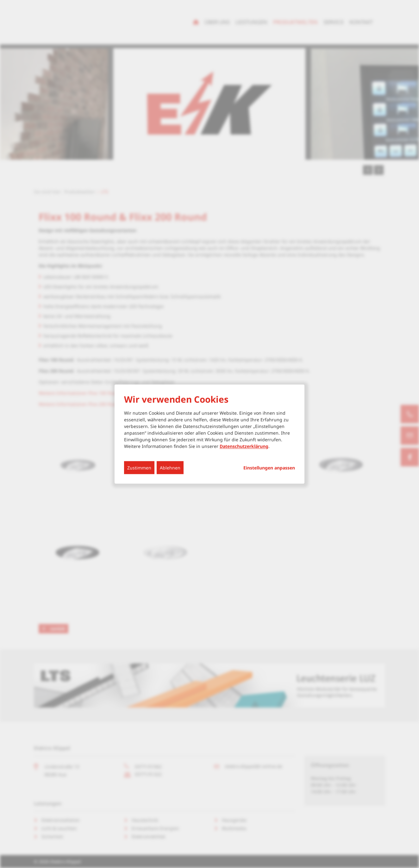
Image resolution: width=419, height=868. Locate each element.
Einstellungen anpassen (269, 468)
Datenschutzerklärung (244, 446)
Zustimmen (139, 467)
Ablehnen (170, 467)
